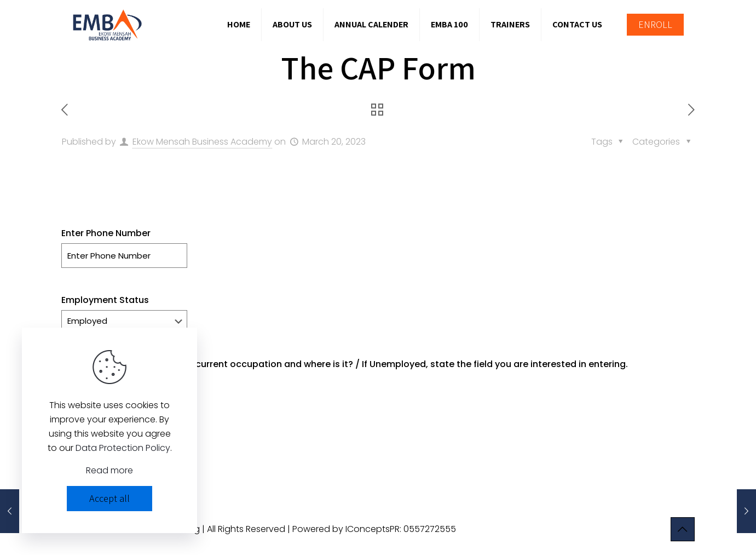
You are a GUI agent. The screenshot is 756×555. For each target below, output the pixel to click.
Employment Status (105, 300)
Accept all (109, 498)
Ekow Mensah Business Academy (202, 142)
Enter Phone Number (106, 233)
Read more (109, 470)
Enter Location (93, 431)
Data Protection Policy (123, 448)
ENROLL (655, 24)
